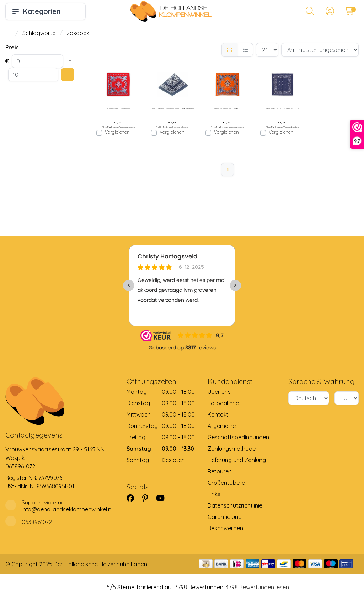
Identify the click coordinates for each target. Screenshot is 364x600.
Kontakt (218, 414)
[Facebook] (133, 498)
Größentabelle (226, 483)
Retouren (220, 471)
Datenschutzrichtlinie (235, 505)
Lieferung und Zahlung (237, 460)
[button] (310, 12)
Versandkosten (127, 127)
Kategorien (45, 11)
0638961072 (20, 466)
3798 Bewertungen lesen (257, 587)
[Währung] (347, 398)
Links (214, 494)
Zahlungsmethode (232, 449)
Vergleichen (117, 132)
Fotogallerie (223, 403)
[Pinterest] (148, 498)
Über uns (219, 392)
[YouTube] (163, 498)
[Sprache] (309, 398)
